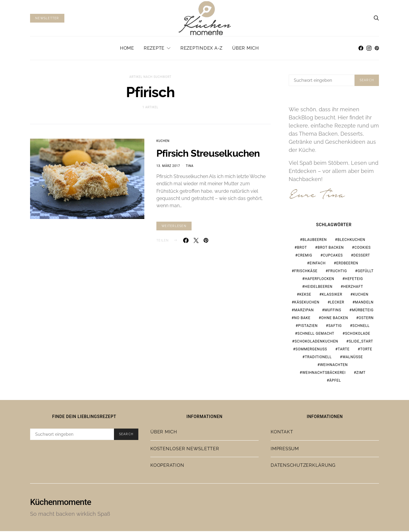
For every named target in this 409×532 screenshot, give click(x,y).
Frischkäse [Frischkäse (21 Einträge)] (306, 272)
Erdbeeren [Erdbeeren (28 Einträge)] (347, 264)
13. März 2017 (168, 166)
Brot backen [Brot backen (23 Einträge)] (331, 248)
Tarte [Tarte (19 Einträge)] (344, 350)
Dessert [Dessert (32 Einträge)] (362, 256)
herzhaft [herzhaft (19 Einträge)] (353, 288)
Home (127, 48)
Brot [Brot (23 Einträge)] (302, 248)
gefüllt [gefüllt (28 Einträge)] (366, 272)
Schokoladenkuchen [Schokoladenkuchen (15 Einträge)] (316, 342)
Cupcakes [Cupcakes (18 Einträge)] (333, 256)
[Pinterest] (377, 48)
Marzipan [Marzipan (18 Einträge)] (304, 311)
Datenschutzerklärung (303, 466)
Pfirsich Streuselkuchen (208, 153)
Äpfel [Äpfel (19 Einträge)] (335, 381)
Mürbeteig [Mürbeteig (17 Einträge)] (363, 311)
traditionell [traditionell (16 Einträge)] (318, 358)
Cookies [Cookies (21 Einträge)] (362, 248)
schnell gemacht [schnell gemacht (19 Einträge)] (316, 334)
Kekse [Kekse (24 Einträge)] (305, 295)
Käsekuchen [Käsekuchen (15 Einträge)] (307, 303)
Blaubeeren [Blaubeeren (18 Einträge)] (315, 241)
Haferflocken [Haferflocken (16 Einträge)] (319, 280)
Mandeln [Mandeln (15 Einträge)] (364, 303)
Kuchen (163, 141)
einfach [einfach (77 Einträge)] (318, 264)
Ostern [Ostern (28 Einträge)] (366, 319)
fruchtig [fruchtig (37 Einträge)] (338, 272)
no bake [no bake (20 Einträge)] (302, 319)
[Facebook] (361, 48)
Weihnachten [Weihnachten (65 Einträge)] (334, 366)
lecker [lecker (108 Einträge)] (337, 303)
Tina (190, 166)
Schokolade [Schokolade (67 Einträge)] (358, 334)
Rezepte (154, 48)
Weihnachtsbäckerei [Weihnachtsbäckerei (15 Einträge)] (324, 374)
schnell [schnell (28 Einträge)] (361, 327)
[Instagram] (369, 48)
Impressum (285, 450)
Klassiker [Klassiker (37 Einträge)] (332, 295)
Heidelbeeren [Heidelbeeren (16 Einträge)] (319, 288)
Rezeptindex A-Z (201, 48)
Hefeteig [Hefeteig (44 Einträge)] (354, 280)
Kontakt (282, 433)
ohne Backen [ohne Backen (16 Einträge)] (335, 319)
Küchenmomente (61, 503)
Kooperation (167, 466)
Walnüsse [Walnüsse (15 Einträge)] (352, 358)
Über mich (246, 48)
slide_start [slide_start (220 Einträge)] (361, 342)
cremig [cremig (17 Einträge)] (305, 256)
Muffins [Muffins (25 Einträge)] (333, 311)
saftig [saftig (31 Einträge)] (335, 327)
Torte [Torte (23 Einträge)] (366, 350)
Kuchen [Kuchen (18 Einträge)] (361, 295)
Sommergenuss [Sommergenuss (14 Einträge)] (311, 350)
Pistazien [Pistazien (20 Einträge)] (308, 327)
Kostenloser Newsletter (185, 450)
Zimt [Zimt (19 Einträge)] (361, 374)
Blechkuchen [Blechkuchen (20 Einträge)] (351, 241)
